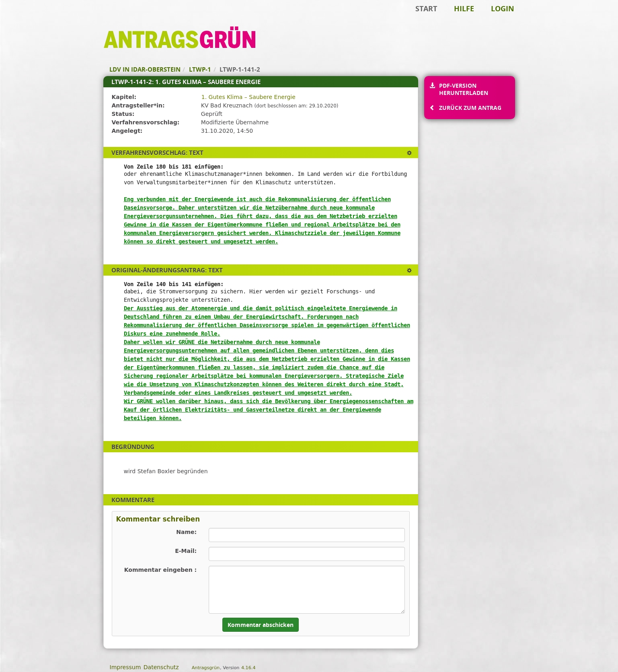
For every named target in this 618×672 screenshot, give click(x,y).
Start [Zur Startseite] (426, 8)
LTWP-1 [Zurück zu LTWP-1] (200, 69)
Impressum (125, 667)
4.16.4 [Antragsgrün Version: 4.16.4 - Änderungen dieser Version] (248, 668)
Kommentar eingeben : (161, 570)
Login (503, 8)
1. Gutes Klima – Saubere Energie (248, 97)
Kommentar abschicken (261, 625)
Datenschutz (161, 667)
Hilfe (464, 8)
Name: (186, 532)
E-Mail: (186, 551)
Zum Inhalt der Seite (33, 19)
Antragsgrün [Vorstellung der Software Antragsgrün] (206, 668)
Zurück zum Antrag (470, 108)
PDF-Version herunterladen (463, 89)
